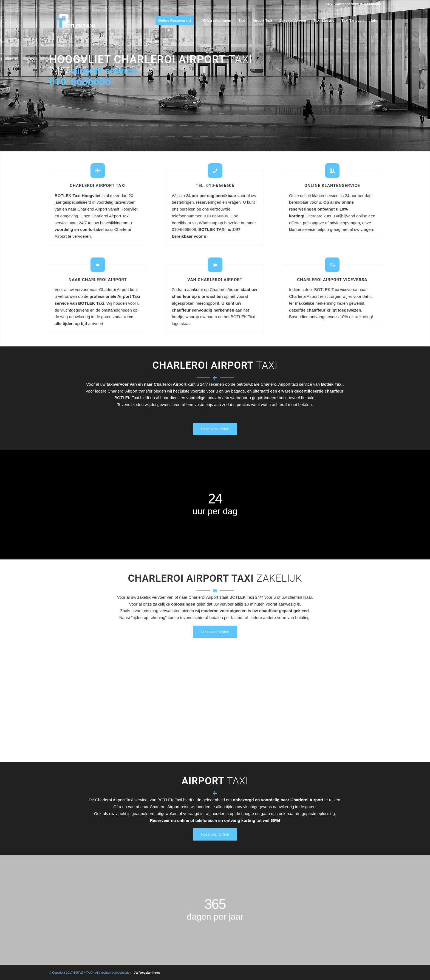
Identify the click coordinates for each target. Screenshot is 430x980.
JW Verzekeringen (147, 973)
